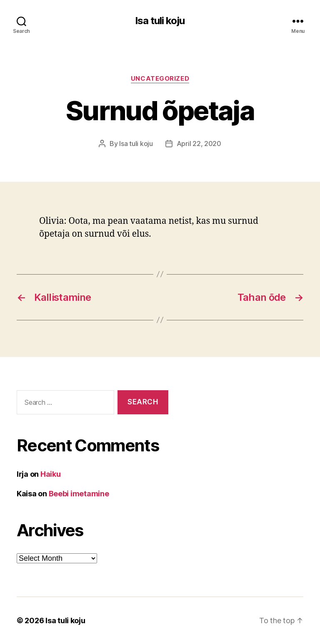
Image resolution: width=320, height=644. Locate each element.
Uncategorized (160, 79)
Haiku (51, 474)
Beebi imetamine (79, 494)
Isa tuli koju (160, 21)
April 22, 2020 (199, 144)
